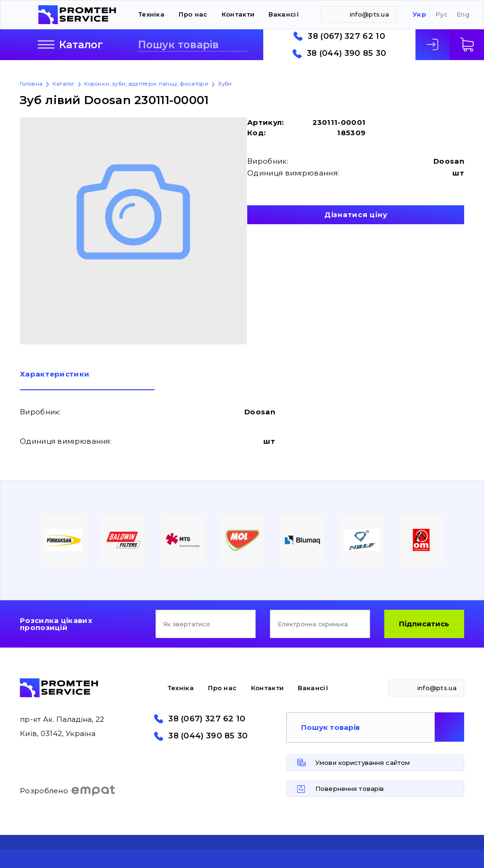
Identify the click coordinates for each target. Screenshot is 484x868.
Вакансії (283, 14)
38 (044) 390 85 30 (346, 53)
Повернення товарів (350, 789)
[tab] (87, 380)
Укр (419, 14)
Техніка (151, 14)
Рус (441, 14)
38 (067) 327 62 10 (346, 36)
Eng (463, 14)
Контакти (238, 14)
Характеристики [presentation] (55, 374)
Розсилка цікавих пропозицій (56, 624)
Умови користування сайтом (363, 763)
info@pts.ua (369, 14)
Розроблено (68, 790)
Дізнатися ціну (356, 215)
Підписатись (424, 624)
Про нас (193, 14)
